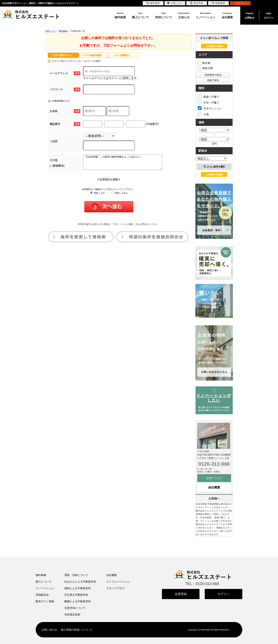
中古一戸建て (208, 102)
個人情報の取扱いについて (77, 630)
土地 (203, 114)
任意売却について (75, 608)
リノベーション (45, 588)
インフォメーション (118, 582)
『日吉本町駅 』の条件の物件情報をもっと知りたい (127, 164)
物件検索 (41, 575)
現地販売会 (42, 595)
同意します (98, 196)
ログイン (269, 15)
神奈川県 (205, 68)
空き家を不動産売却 (76, 595)
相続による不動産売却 (78, 588)
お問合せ (250, 15)
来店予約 (197, 3)
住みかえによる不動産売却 (80, 582)
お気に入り (175, 3)
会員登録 (181, 594)
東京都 (204, 63)
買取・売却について (76, 575)
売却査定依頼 (72, 614)
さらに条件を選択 (214, 167)
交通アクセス (214, 478)
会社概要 (214, 487)
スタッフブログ (116, 588)
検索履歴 (218, 3)
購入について (44, 582)
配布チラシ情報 (45, 601)
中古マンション (210, 108)
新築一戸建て (208, 96)
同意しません (120, 196)
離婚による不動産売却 (78, 601)
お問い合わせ (49, 630)
